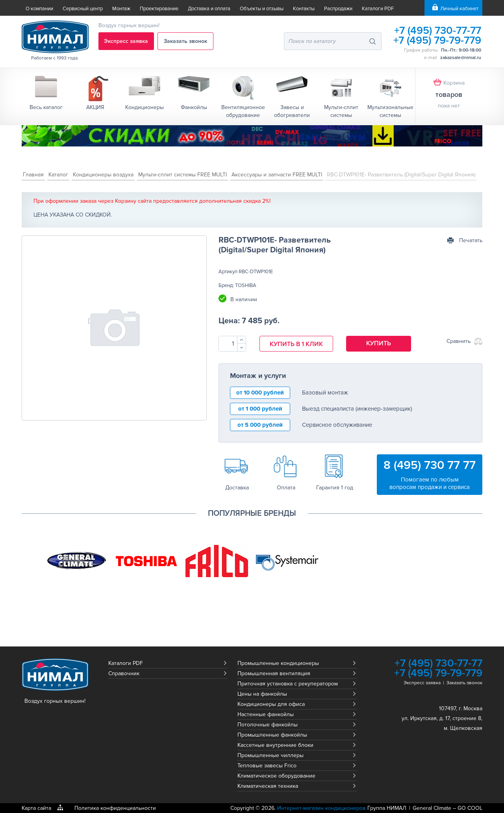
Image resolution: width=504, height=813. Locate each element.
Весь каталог (46, 107)
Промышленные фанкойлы (272, 735)
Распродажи (338, 9)
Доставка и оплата (209, 9)
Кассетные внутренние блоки (275, 745)
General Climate (432, 808)
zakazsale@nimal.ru (461, 58)
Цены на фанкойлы (262, 694)
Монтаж (121, 9)
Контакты (304, 9)
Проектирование (159, 9)
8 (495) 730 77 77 (430, 465)
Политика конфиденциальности (115, 808)
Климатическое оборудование (276, 776)
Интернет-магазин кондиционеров (321, 808)
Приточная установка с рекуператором (288, 684)
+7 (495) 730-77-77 (437, 31)
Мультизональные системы (390, 111)
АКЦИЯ (95, 107)
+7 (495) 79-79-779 (437, 40)
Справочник (124, 673)
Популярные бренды (252, 513)
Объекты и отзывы (262, 9)
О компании (39, 9)
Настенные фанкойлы (266, 714)
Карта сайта (36, 808)
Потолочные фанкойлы (268, 725)
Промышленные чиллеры (271, 755)
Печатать (471, 240)
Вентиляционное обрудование (243, 111)
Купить (379, 343)
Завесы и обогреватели (292, 111)
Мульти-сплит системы (341, 111)
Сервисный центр (83, 9)
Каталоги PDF (378, 9)
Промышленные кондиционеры (278, 663)
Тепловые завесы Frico (267, 766)
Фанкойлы (194, 107)
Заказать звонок (186, 41)
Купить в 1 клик (296, 344)
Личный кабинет (459, 9)
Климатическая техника (268, 786)
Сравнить (459, 341)
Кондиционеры (145, 107)
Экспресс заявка (126, 41)
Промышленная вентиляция (274, 673)
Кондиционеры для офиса (271, 704)
